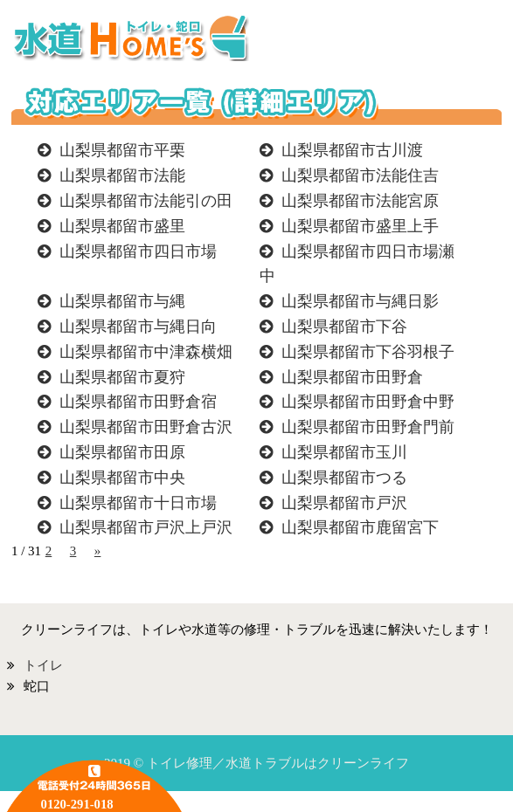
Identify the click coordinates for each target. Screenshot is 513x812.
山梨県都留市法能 (122, 175)
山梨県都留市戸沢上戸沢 (146, 527)
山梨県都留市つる (344, 478)
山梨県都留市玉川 (344, 452)
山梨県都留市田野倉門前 (368, 427)
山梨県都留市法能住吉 (360, 175)
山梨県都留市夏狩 (122, 377)
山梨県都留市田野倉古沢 (146, 427)
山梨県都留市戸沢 (344, 503)
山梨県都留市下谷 (344, 327)
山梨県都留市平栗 (122, 150)
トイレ (43, 665)
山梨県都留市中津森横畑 (146, 352)
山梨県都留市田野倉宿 (138, 402)
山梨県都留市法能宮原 (360, 201)
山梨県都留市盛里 (122, 226)
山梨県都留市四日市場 (138, 251)
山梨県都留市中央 (122, 478)
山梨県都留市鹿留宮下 (360, 527)
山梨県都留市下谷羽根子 (368, 352)
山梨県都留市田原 (122, 452)
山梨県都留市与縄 (122, 301)
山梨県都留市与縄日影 (360, 301)
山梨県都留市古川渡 (352, 150)
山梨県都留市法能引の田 (146, 201)
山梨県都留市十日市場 (138, 503)
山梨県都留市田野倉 (352, 377)
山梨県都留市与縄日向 (138, 327)
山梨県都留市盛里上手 (360, 226)
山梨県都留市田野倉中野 (368, 402)
